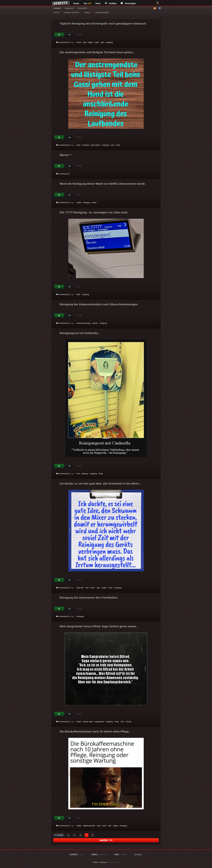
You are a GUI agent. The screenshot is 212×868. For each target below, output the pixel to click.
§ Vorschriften (82, 8)
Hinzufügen (128, 3)
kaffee (79, 826)
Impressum (103, 862)
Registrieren (69, 8)
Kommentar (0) (63, 42)
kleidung (85, 474)
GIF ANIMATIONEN (102, 13)
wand (94, 203)
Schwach (70, 35)
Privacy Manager (114, 862)
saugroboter (99, 722)
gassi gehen (96, 145)
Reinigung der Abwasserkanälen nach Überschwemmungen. (99, 304)
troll (78, 474)
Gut (59, 35)
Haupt (76, 3)
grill (103, 42)
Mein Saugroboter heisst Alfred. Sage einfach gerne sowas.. (99, 626)
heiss (117, 722)
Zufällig (111, 3)
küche (79, 42)
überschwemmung (84, 323)
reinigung (109, 42)
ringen (104, 588)
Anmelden (57, 8)
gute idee (80, 588)
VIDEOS (87, 13)
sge (98, 588)
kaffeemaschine (89, 826)
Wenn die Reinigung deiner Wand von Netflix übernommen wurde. (103, 184)
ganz (97, 42)
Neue (98, 3)
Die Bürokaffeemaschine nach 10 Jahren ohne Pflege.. (95, 731)
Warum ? (65, 155)
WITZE (56, 13)
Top (87, 3)
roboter (129, 722)
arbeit (79, 722)
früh (123, 722)
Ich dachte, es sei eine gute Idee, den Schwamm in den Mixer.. (100, 484)
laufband (86, 145)
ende (79, 145)
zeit (87, 588)
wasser (95, 323)
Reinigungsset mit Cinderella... (80, 333)
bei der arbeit (88, 722)
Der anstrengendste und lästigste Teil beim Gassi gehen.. (97, 52)
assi (113, 145)
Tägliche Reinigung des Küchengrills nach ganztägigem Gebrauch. (103, 24)
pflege (116, 826)
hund (118, 145)
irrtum (93, 588)
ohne (99, 826)
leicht (101, 474)
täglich (91, 42)
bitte (79, 294)
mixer (111, 588)
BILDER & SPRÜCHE (71, 13)
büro (105, 826)
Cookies (95, 862)
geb (85, 42)
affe (110, 826)
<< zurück (59, 835)
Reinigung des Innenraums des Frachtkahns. (89, 598)
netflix (79, 203)
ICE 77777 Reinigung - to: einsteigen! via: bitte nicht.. (94, 212)
